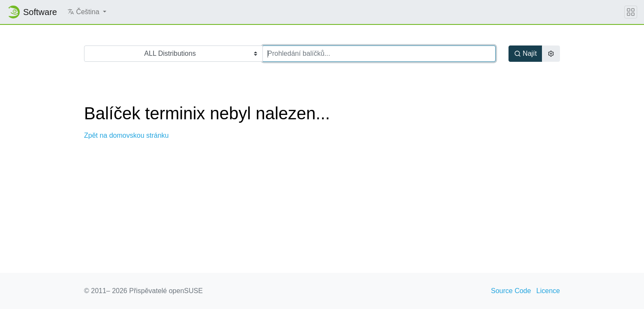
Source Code (511, 291)
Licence (548, 291)
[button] (87, 12)
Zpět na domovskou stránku (126, 135)
